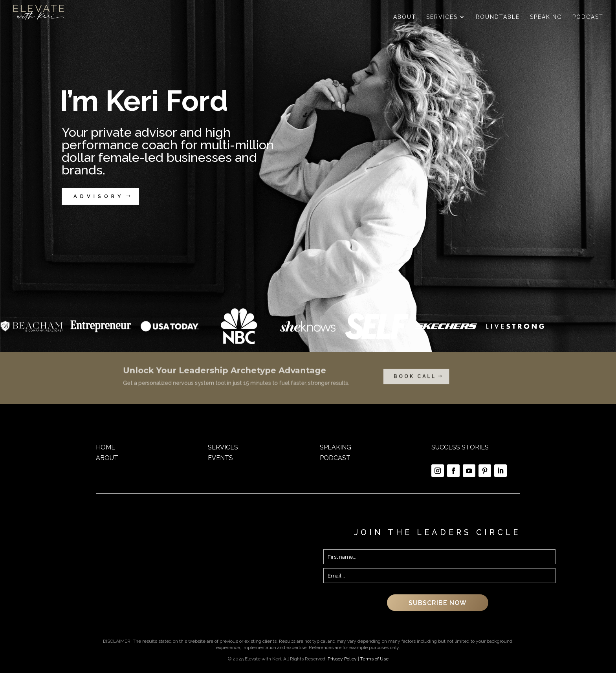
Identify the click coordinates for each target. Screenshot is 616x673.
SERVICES (223, 447)
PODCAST (335, 458)
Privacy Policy (342, 659)
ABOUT (107, 458)
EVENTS (220, 458)
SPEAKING (335, 447)
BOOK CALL (383, 377)
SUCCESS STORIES (460, 447)
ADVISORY (99, 196)
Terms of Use (374, 659)
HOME (105, 447)
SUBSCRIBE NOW (438, 602)
